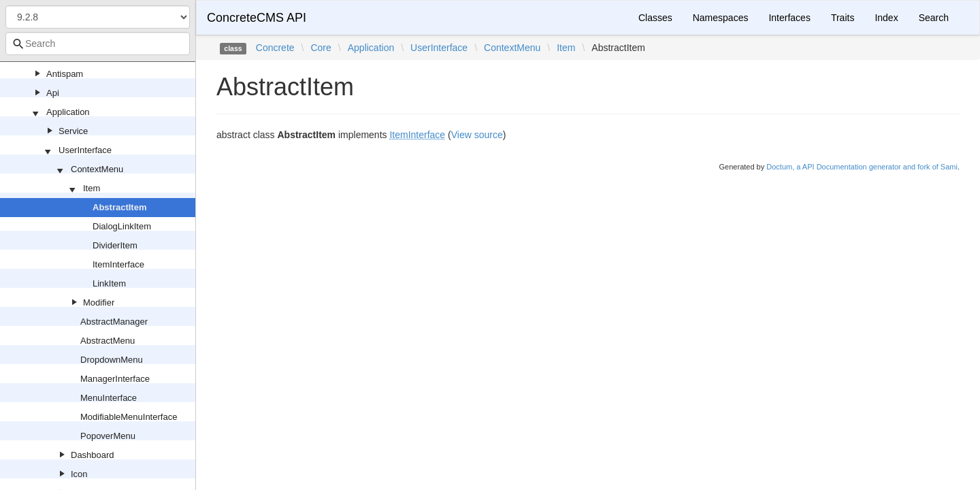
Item (92, 188)
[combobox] (98, 44)
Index (886, 18)
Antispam (65, 74)
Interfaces (789, 18)
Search (934, 18)
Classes (655, 18)
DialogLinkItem (122, 226)
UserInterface (85, 150)
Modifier (99, 303)
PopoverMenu (108, 436)
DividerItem (115, 245)
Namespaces (721, 18)
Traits (843, 18)
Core (321, 48)
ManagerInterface (115, 379)
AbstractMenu (108, 341)
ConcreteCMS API (257, 18)
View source (477, 135)
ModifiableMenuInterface (129, 417)
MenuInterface (109, 398)
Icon (79, 474)
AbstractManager (114, 322)
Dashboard (93, 455)
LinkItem (109, 283)
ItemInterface (118, 264)
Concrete (275, 48)
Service (73, 131)
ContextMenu (97, 169)
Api (53, 93)
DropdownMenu (112, 360)
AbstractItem (119, 207)
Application (68, 112)
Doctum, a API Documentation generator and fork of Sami (862, 167)
